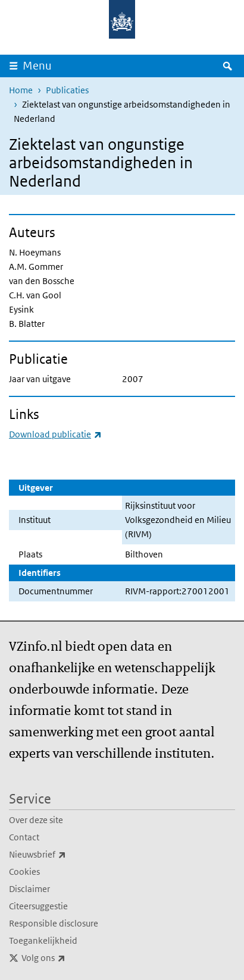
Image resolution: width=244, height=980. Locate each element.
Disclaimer (29, 889)
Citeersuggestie (38, 906)
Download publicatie (55, 434)
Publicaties (67, 90)
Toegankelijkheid (43, 940)
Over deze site (36, 820)
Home (21, 90)
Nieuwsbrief (64, 855)
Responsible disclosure (54, 923)
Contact (24, 837)
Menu (37, 66)
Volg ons (70, 958)
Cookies (24, 872)
